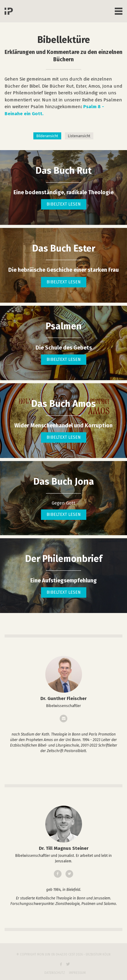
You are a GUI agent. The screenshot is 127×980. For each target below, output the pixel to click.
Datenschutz (55, 973)
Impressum (77, 973)
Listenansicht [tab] (79, 136)
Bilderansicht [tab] (47, 136)
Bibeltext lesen (64, 204)
